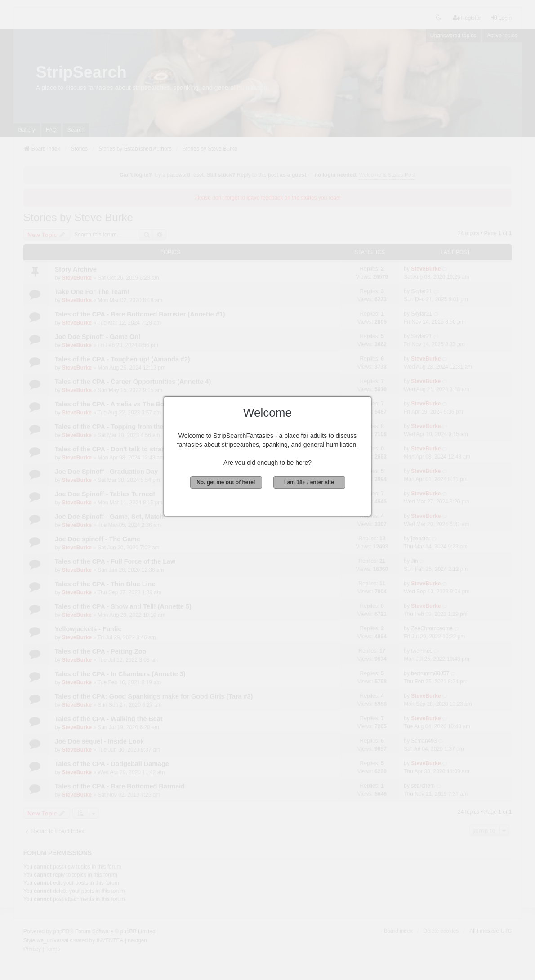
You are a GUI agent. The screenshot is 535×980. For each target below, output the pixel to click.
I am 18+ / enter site (309, 482)
